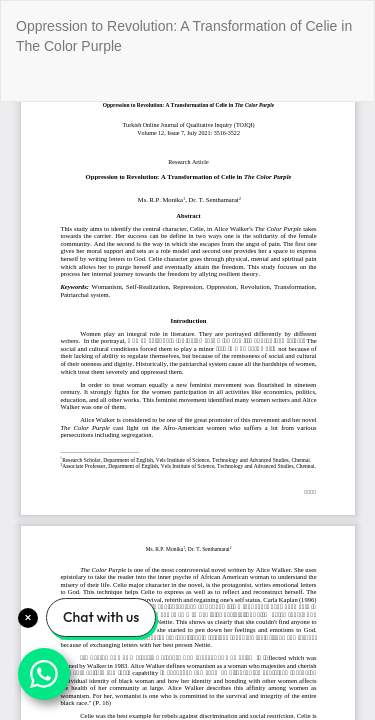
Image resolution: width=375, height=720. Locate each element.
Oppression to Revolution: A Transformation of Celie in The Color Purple (184, 36)
